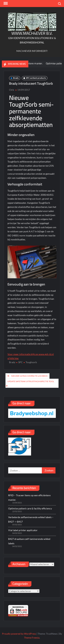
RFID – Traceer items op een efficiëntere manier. (29, 497)
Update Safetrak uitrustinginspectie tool (31, 381)
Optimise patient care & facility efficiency (30, 508)
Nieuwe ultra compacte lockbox (29, 376)
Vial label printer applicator (23, 530)
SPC (20, 362)
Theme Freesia (32, 638)
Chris (12, 90)
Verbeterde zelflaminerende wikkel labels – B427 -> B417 (31, 519)
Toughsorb (31, 362)
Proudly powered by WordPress (19, 634)
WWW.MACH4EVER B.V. (32, 33)
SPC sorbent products (36, 78)
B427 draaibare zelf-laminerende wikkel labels (29, 541)
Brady (16, 78)
